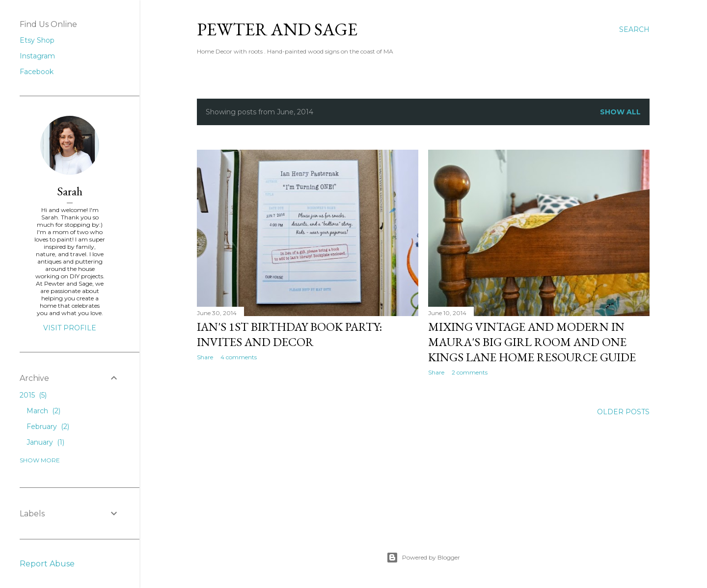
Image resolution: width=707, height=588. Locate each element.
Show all (620, 112)
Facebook (37, 72)
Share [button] (205, 357)
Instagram (37, 56)
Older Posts (623, 412)
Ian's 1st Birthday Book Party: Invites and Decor (289, 334)
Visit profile (70, 328)
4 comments (239, 357)
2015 (33, 395)
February (48, 427)
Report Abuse (47, 564)
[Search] (634, 29)
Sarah (70, 191)
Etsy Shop (37, 40)
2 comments (470, 372)
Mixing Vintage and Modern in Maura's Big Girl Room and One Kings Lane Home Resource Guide (532, 342)
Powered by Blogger (423, 558)
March (43, 411)
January (45, 442)
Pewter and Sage (277, 29)
